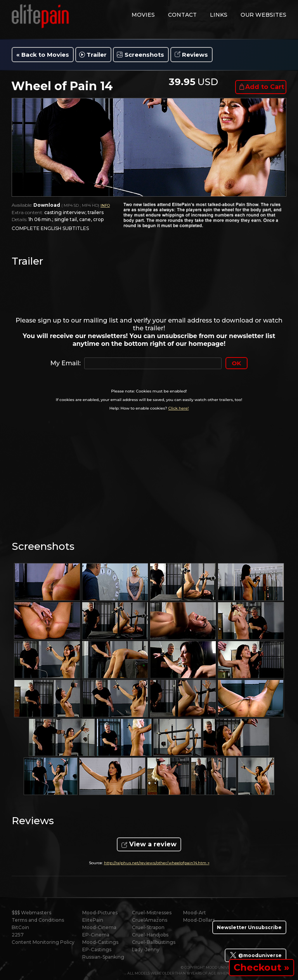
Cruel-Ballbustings (154, 942)
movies (143, 15)
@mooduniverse (256, 955)
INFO (105, 205)
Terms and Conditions (38, 920)
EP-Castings (97, 949)
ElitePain (93, 920)
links (219, 15)
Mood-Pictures (100, 913)
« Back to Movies (43, 55)
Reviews (195, 55)
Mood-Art (195, 913)
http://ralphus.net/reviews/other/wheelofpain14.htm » (157, 863)
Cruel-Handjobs (150, 935)
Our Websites (263, 15)
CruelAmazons (150, 920)
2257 (18, 935)
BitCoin (20, 927)
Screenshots (144, 55)
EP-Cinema (96, 935)
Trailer (97, 55)
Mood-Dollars (199, 920)
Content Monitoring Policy (43, 942)
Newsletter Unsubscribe (249, 927)
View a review (153, 844)
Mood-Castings (100, 942)
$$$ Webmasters (31, 913)
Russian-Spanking (103, 957)
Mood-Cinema (99, 927)
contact (182, 15)
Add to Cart (265, 87)
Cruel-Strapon (148, 927)
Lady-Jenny (146, 949)
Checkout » (262, 967)
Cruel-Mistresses (152, 913)
